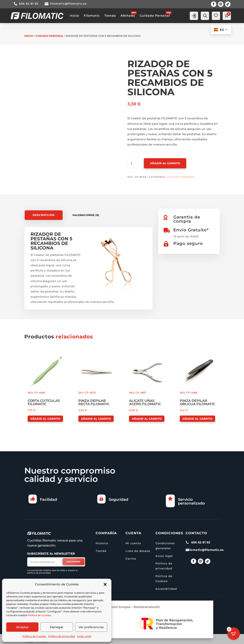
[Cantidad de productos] (133, 163)
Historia (102, 543)
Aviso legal (164, 556)
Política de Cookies (34, 636)
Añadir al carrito (165, 163)
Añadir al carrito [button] (45, 419)
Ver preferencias (91, 627)
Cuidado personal (49, 36)
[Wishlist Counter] (216, 15)
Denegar (57, 627)
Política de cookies (39, 615)
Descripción (44, 215)
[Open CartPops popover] (234, 634)
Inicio (75, 16)
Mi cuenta (133, 543)
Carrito (131, 559)
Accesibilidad (166, 589)
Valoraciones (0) (86, 215)
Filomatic (92, 16)
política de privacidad (39, 573)
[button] (105, 584)
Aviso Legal (84, 636)
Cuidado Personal (155, 16)
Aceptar (22, 627)
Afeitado (128, 16)
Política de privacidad (62, 636)
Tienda (110, 16)
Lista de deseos (138, 551)
